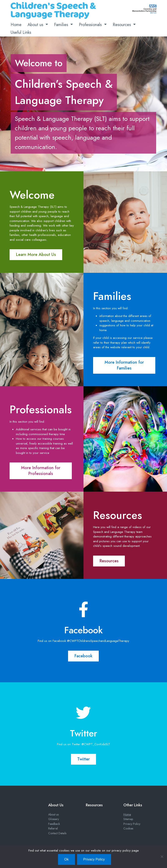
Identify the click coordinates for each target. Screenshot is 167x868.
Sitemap (128, 819)
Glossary (54, 819)
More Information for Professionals (41, 471)
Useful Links (21, 32)
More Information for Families (124, 365)
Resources (122, 25)
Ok (66, 859)
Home (16, 25)
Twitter (83, 759)
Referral (53, 828)
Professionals (91, 25)
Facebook (83, 656)
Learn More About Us (36, 255)
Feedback (54, 824)
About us (36, 25)
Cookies (128, 828)
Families (62, 25)
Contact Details (57, 833)
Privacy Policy (132, 824)
